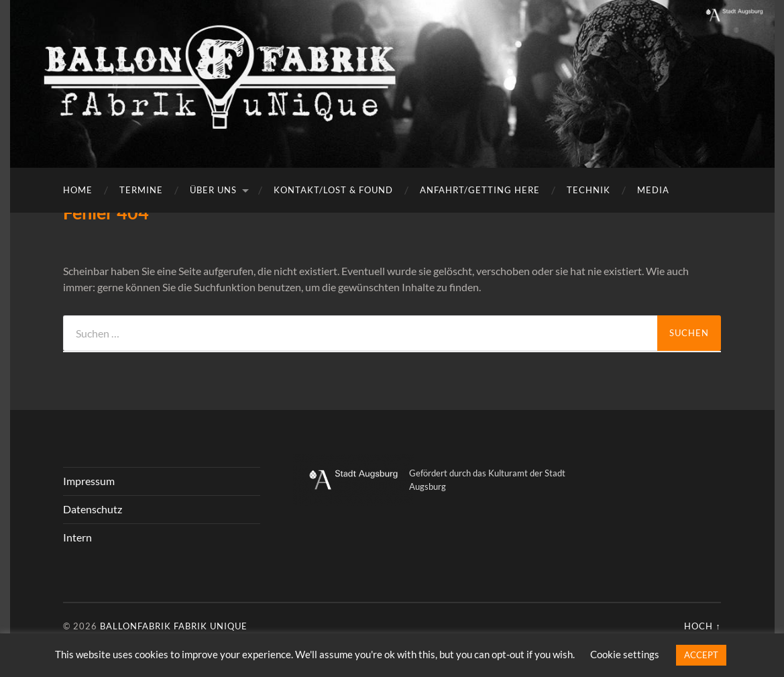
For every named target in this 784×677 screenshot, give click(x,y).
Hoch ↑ (702, 626)
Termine (141, 190)
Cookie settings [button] (625, 654)
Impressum (89, 481)
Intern (77, 537)
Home (78, 190)
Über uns (213, 190)
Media (653, 190)
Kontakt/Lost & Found (333, 190)
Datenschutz (93, 509)
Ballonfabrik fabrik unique (174, 626)
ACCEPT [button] (701, 655)
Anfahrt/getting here (480, 190)
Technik (589, 190)
